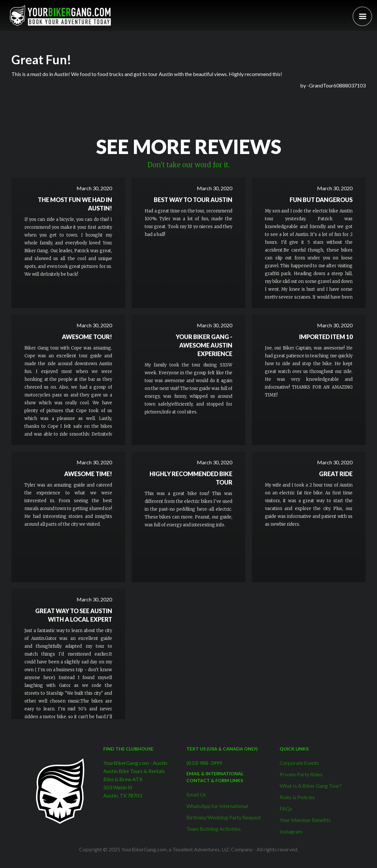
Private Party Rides (301, 774)
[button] (362, 16)
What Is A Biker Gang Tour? (311, 786)
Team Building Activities (214, 829)
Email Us (196, 794)
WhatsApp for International (217, 806)
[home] (60, 15)
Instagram (291, 831)
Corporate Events (299, 763)
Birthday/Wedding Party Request (224, 817)
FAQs (286, 808)
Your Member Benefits (305, 820)
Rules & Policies (297, 797)
